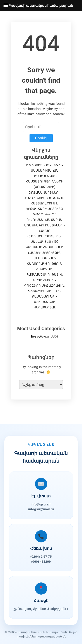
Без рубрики (40, 336)
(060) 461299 (41, 561)
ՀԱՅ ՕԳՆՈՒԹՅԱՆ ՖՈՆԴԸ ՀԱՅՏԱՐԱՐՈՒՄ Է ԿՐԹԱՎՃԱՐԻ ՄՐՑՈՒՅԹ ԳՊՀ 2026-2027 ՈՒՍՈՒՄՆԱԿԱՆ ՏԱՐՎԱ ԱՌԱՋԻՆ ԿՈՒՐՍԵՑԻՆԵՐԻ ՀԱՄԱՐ (44, 214)
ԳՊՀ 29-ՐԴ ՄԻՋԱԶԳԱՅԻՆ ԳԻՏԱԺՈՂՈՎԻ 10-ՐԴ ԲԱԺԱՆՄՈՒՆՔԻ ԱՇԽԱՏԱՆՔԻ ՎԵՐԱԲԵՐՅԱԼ (45, 297)
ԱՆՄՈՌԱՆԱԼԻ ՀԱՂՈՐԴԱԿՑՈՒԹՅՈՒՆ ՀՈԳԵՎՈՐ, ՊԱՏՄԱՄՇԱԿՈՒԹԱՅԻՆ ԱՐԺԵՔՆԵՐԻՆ (45, 269)
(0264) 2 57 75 (41, 556)
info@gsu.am (41, 504)
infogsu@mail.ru (41, 509)
